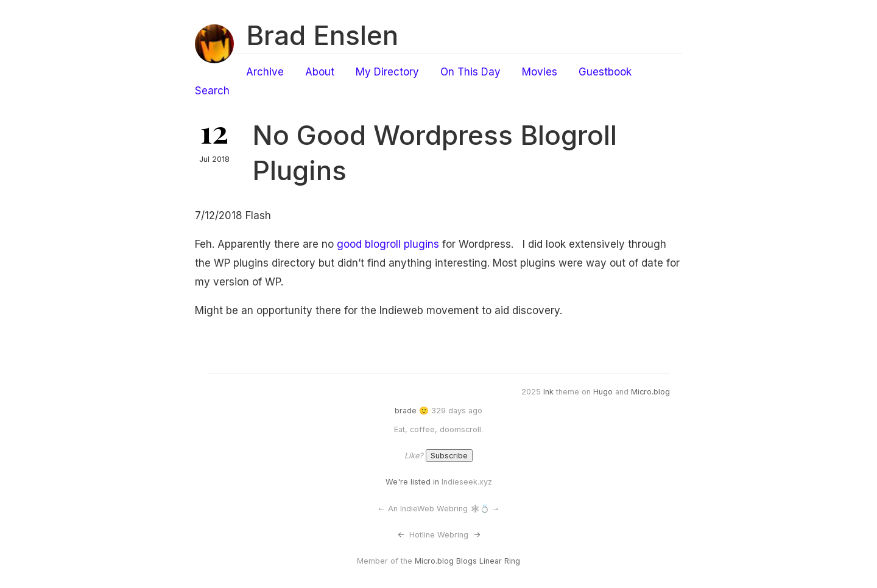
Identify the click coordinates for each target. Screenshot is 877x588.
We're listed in (412, 482)
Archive (265, 72)
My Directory (387, 72)
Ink (548, 392)
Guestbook (605, 72)
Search (212, 91)
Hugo (603, 392)
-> (477, 535)
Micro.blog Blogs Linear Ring (467, 561)
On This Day (470, 72)
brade (406, 411)
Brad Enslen (322, 35)
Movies (540, 72)
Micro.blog (650, 392)
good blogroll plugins (388, 244)
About (320, 72)
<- (401, 535)
